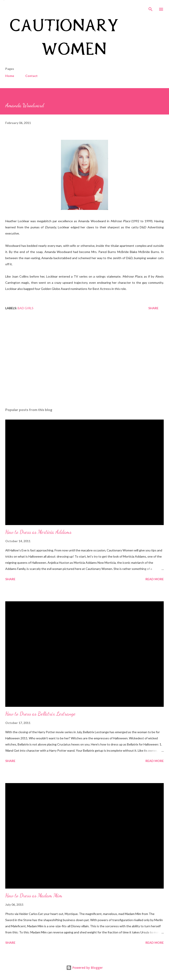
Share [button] (153, 308)
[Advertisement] (84, 363)
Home (10, 76)
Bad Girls (26, 308)
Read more (155, 579)
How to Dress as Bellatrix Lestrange (40, 714)
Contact (31, 76)
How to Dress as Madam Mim (34, 895)
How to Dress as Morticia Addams (38, 532)
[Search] (151, 8)
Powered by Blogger (84, 968)
